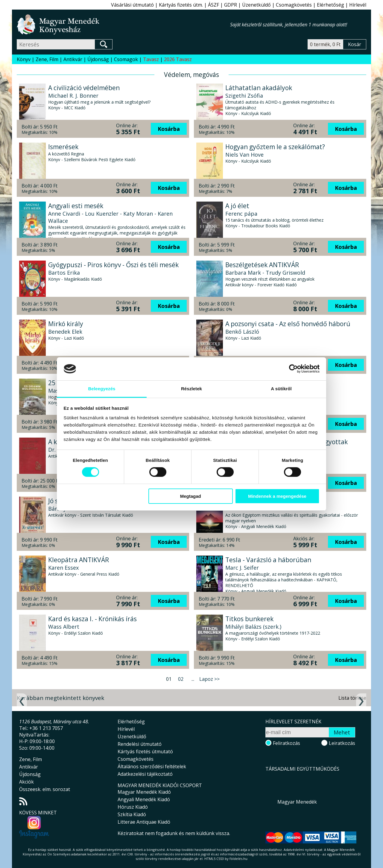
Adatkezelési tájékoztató (145, 774)
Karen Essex (63, 568)
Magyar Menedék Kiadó (144, 792)
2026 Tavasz (178, 59)
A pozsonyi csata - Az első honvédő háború (288, 324)
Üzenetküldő (256, 5)
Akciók (26, 782)
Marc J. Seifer (242, 568)
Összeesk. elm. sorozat (45, 789)
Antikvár (73, 59)
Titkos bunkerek (249, 619)
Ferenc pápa (241, 214)
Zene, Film (47, 59)
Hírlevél (358, 5)
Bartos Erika (64, 273)
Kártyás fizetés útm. (181, 5)
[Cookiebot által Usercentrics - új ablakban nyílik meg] (293, 369)
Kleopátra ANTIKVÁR (79, 560)
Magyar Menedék (297, 802)
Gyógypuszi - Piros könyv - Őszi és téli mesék (113, 265)
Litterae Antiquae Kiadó (144, 822)
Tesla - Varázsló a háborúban (268, 560)
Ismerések (63, 147)
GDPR (231, 5)
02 (181, 679)
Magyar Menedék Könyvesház (123, 24)
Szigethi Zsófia (244, 96)
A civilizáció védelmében (84, 88)
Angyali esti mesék (76, 206)
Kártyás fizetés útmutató (145, 751)
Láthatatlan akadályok (259, 88)
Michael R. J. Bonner (73, 96)
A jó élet (237, 206)
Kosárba (169, 129)
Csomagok (126, 59)
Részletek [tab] (191, 389)
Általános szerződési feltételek (152, 766)
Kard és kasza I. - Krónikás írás (92, 619)
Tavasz (151, 59)
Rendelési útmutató (140, 744)
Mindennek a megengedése (277, 496)
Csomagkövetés (294, 5)
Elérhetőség (330, 5)
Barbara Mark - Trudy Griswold (265, 273)
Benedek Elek (65, 332)
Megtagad (191, 496)
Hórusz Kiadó (133, 807)
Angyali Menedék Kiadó (144, 799)
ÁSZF (213, 5)
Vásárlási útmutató (132, 5)
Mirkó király (66, 324)
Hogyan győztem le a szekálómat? (275, 147)
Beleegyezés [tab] (102, 389)
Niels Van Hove (244, 155)
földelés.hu (238, 859)
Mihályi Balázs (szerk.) (253, 627)
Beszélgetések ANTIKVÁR (262, 265)
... (193, 679)
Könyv (24, 59)
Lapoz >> (209, 679)
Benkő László (242, 332)
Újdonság (98, 59)
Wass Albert (64, 627)
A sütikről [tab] (281, 389)
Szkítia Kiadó (132, 814)
